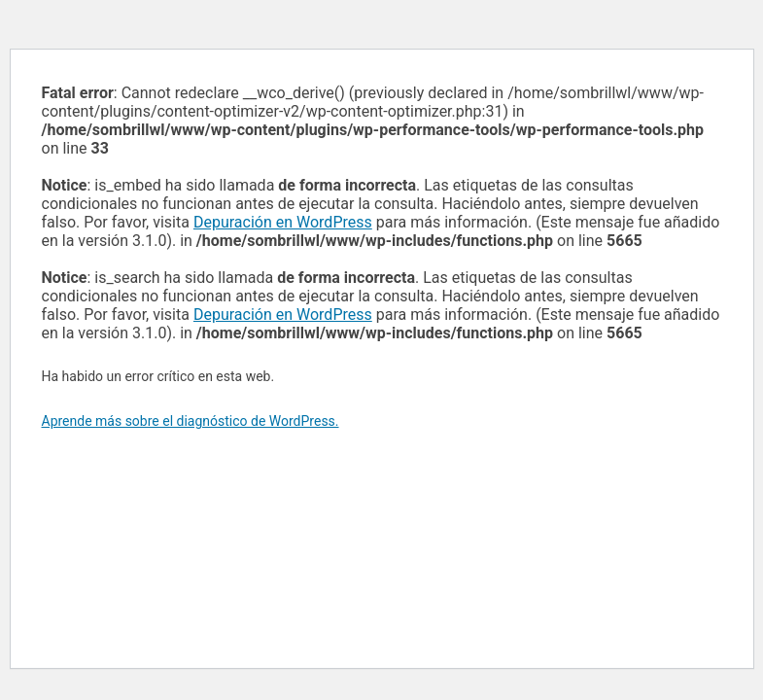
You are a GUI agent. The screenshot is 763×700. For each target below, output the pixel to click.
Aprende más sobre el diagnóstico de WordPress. (191, 421)
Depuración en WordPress (283, 222)
